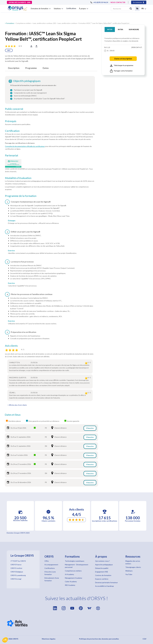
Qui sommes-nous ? (102, 561)
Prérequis (11, 121)
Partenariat (12, 155)
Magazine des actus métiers (133, 562)
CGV (144, 639)
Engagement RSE (102, 572)
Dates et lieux (13, 415)
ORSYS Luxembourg (18, 575)
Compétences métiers (23, 23)
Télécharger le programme (122, 66)
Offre (47, 561)
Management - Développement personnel (77, 566)
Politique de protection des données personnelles (99, 639)
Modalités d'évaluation (18, 178)
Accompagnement (51, 565)
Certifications (71, 8)
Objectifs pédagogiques (27, 81)
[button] (5, 640)
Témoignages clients (133, 567)
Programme (31, 68)
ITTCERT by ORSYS (18, 561)
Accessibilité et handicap (104, 586)
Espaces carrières (102, 579)
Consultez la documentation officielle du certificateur (25, 146)
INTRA (120, 29)
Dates (46, 68)
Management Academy (74, 578)
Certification (12, 131)
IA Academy (69, 574)
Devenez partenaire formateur (106, 582)
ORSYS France (16, 565)
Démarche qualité (102, 568)
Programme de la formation (21, 196)
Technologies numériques (75, 561)
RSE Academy (70, 585)
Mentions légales (49, 639)
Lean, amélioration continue (67, 23)
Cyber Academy (71, 582)
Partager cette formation (121, 71)
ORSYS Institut (16, 568)
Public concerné (14, 109)
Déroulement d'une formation (52, 579)
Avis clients (11, 346)
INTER (110, 29)
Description (14, 68)
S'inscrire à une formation (50, 573)
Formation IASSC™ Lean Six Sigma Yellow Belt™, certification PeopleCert (104, 23)
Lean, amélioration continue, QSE (44, 23)
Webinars (129, 571)
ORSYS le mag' (16, 579)
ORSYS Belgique (17, 572)
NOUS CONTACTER (118, 2)
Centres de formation (103, 575)
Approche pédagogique (104, 565)
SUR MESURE (134, 29)
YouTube (129, 574)
